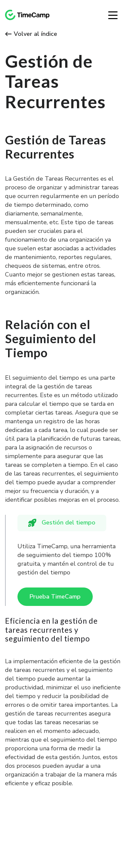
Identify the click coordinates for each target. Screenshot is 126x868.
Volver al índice (31, 34)
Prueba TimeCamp (55, 597)
